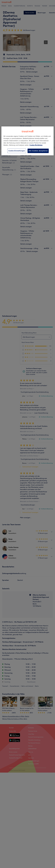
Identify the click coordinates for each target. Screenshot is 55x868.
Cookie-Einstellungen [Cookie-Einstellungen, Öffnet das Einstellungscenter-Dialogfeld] (17, 151)
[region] (27, 141)
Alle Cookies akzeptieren (38, 151)
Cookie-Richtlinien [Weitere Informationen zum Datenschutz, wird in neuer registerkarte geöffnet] (36, 145)
